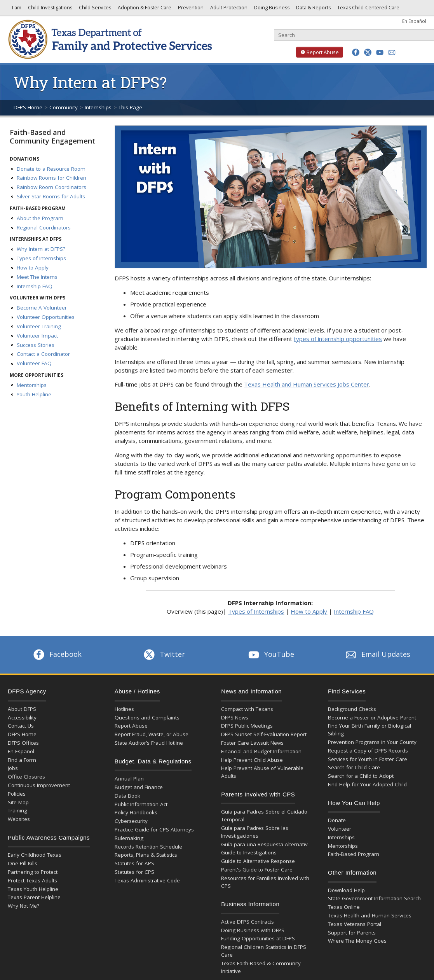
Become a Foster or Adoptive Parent (372, 717)
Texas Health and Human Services (370, 915)
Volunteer (340, 829)
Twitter (164, 654)
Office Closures (26, 777)
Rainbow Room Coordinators (51, 187)
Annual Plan (129, 779)
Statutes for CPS (134, 872)
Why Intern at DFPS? (41, 249)
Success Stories (36, 345)
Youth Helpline (34, 394)
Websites (19, 819)
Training (17, 810)
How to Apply (33, 268)
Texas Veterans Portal (355, 924)
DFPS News (235, 717)
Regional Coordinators (44, 227)
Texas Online (344, 907)
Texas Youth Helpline (33, 889)
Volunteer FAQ (34, 363)
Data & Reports (313, 10)
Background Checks (352, 709)
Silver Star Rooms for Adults (51, 196)
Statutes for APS (134, 863)
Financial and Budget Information (261, 751)
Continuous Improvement (39, 785)
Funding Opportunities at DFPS (258, 938)
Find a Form (22, 760)
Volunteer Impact (37, 336)
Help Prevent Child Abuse (252, 760)
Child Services (94, 10)
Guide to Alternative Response (258, 861)
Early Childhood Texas (35, 855)
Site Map (18, 802)
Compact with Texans (247, 709)
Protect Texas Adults (32, 880)
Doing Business (271, 10)
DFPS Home (28, 107)
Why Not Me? (24, 906)
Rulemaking (129, 838)
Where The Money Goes (357, 941)
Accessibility (22, 717)
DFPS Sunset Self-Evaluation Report (264, 734)
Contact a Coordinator (43, 354)
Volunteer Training (39, 326)
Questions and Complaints (147, 717)
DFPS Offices (23, 743)
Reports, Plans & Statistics (146, 855)
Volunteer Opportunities (46, 317)
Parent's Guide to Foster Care (257, 870)
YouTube (270, 654)
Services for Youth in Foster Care (368, 759)
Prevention (190, 10)
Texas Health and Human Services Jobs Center (307, 384)
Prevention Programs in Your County (372, 742)
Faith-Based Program (354, 854)
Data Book (127, 796)
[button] (356, 52)
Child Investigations (50, 10)
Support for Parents (352, 933)
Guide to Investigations (249, 852)
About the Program (40, 218)
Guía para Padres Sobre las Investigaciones (255, 832)
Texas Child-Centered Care (368, 10)
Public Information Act (141, 804)
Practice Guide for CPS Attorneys (154, 829)
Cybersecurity (131, 821)
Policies (17, 794)
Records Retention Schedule (148, 847)
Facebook (57, 654)
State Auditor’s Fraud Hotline (149, 743)
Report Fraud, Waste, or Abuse (152, 734)
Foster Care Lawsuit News (252, 743)
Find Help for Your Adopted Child (367, 784)
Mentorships (32, 385)
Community (64, 107)
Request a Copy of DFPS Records (368, 751)
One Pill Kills (23, 863)
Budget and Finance (139, 787)
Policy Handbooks (136, 812)
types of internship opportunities (338, 339)
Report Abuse (317, 52)
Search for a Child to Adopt (361, 776)
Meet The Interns (37, 277)
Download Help (346, 890)
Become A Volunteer (42, 308)
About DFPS (22, 709)
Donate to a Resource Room (51, 169)
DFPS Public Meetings (247, 726)
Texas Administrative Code (147, 880)
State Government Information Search (374, 898)
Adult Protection (228, 10)
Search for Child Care (354, 767)
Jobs (13, 768)
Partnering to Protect (33, 872)
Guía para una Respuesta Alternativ (264, 844)
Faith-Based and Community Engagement (52, 136)
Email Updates (377, 654)
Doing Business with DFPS (253, 930)
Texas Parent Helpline (34, 897)
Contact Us (21, 726)
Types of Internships (41, 258)
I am (16, 10)
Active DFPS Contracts (248, 922)
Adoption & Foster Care (144, 10)
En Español (414, 21)
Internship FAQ (35, 286)
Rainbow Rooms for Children (51, 178)
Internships (98, 107)
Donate (337, 820)
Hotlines (124, 709)
